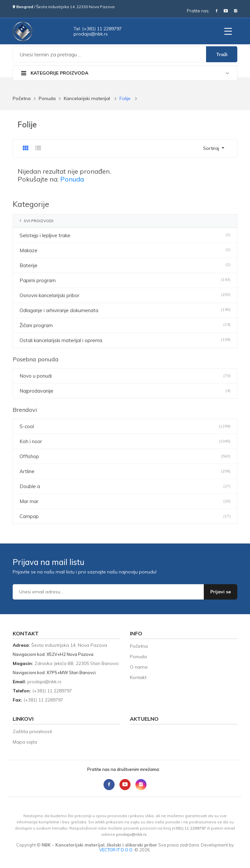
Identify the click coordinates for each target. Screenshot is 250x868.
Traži (222, 54)
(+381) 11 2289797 (52, 691)
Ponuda (47, 98)
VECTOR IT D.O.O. (117, 850)
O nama (139, 667)
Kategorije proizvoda (55, 73)
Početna (22, 98)
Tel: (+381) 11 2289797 (98, 29)
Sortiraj (212, 148)
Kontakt (138, 677)
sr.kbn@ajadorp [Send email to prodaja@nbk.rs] (91, 34)
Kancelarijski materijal (87, 98)
